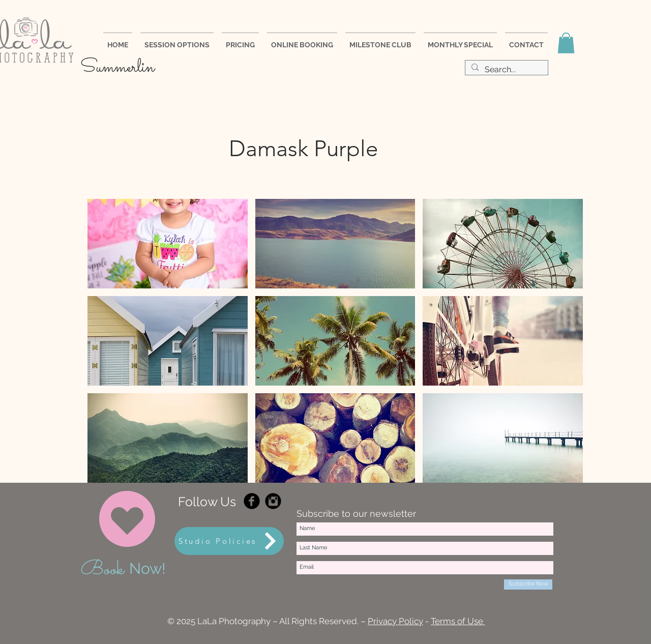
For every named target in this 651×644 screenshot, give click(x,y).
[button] (566, 43)
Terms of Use (458, 621)
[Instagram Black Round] (273, 501)
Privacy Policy (395, 621)
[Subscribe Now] (528, 584)
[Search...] (506, 70)
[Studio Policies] (229, 541)
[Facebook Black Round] (252, 501)
